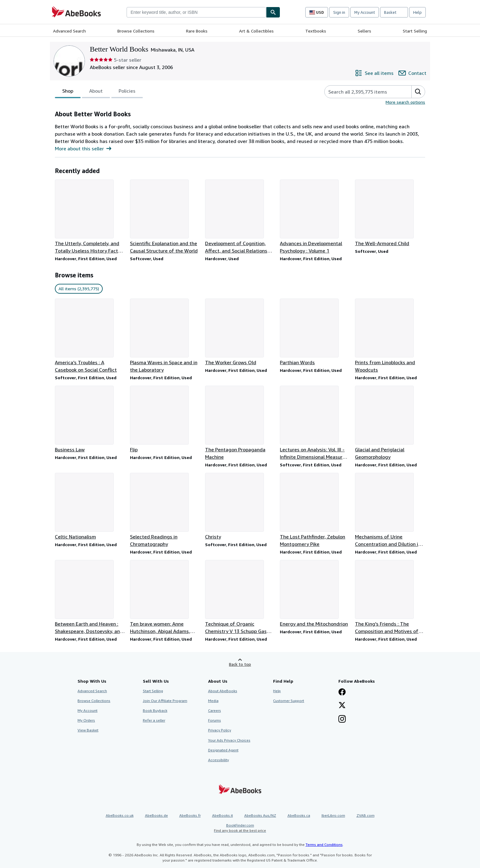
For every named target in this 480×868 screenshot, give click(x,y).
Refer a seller (154, 720)
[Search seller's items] (362, 92)
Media (213, 701)
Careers (215, 710)
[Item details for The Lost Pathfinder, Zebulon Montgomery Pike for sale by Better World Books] (315, 510)
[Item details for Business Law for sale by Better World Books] (90, 419)
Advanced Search (69, 31)
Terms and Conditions (324, 845)
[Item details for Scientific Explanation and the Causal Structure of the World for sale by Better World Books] (165, 217)
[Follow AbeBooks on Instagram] (342, 719)
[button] (418, 92)
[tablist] (99, 92)
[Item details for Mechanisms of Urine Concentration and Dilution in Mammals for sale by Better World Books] (390, 510)
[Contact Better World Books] (412, 73)
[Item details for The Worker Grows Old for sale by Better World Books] (240, 332)
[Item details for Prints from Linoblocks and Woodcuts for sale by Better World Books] (390, 336)
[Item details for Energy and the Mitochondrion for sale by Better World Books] (315, 594)
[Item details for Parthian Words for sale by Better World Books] (315, 332)
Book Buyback (155, 710)
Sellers (364, 31)
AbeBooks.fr (190, 815)
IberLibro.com (333, 815)
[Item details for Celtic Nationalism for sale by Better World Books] (90, 507)
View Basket (88, 730)
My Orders (86, 720)
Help (417, 12)
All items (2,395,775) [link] (79, 289)
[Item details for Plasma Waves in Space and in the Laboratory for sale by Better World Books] (165, 336)
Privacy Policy (220, 730)
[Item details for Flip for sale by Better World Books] (165, 419)
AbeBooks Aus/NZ (260, 815)
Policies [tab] (127, 92)
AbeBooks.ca (299, 815)
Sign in (339, 12)
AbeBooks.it (223, 815)
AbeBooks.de (156, 815)
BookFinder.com (240, 828)
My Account (365, 12)
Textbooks (316, 31)
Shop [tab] (68, 92)
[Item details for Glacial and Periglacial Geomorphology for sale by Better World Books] (390, 423)
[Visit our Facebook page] (342, 692)
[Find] (273, 12)
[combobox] (196, 12)
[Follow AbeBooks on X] (342, 706)
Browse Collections (136, 31)
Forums (215, 720)
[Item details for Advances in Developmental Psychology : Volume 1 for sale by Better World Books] (315, 217)
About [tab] (96, 92)
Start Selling (415, 31)
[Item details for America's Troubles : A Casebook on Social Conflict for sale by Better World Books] (90, 336)
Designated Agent (223, 750)
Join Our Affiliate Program (165, 701)
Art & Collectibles (256, 31)
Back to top (240, 664)
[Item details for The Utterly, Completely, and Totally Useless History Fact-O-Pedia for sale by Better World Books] (90, 217)
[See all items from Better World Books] (374, 73)
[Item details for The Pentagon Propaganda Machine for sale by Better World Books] (240, 423)
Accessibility (219, 760)
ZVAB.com (366, 815)
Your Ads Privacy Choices (229, 740)
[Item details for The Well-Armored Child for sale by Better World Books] (390, 213)
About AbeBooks (223, 691)
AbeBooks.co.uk (120, 815)
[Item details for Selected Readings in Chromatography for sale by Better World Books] (165, 510)
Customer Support (289, 701)
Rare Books (197, 31)
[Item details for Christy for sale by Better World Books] (240, 507)
